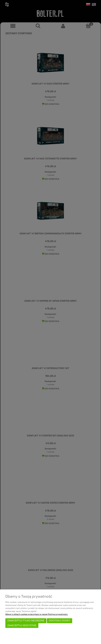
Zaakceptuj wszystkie (22, 625)
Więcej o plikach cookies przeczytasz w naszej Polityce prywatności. (37, 614)
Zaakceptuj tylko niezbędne (26, 621)
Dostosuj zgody (59, 621)
